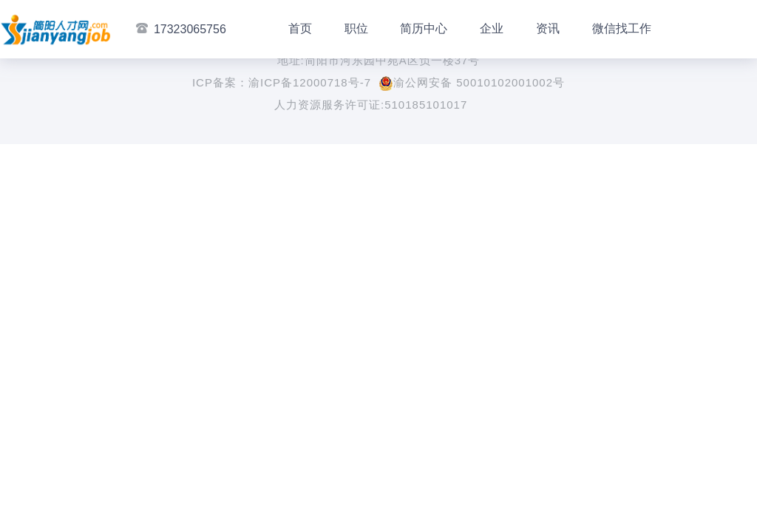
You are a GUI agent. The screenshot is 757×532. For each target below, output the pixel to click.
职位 (356, 28)
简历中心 (424, 28)
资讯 (548, 28)
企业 (492, 28)
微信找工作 (622, 28)
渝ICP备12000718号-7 (310, 82)
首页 (300, 28)
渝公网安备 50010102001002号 (472, 82)
